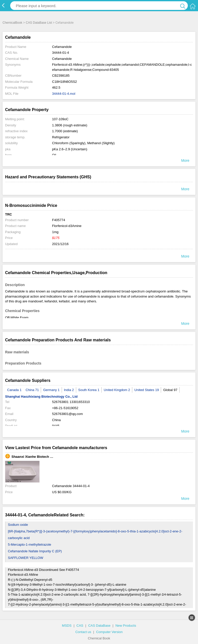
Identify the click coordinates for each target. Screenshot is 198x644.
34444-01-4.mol (64, 94)
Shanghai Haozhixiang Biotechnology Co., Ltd (41, 397)
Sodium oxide (18, 525)
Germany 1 (51, 390)
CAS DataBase (99, 626)
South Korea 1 (89, 390)
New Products (126, 626)
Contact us (83, 632)
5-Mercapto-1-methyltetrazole (30, 545)
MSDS (67, 626)
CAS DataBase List (39, 23)
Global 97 (170, 390)
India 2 (69, 390)
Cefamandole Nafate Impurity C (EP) (35, 551)
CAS (80, 626)
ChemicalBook (12, 23)
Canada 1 (14, 390)
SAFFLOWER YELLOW (25, 558)
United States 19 (147, 390)
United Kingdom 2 (117, 390)
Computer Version (109, 632)
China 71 (32, 390)
